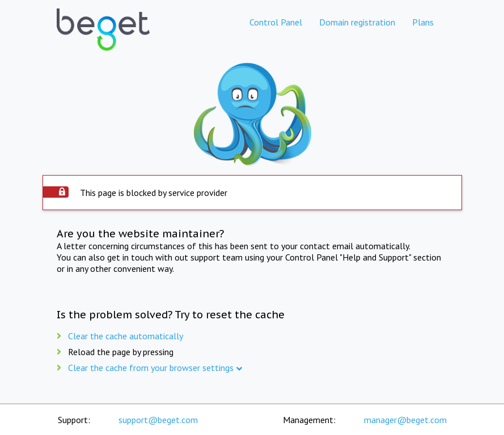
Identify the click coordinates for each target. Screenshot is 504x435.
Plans (423, 22)
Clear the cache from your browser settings (151, 368)
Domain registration (357, 22)
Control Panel (276, 22)
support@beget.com (158, 420)
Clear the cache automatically (126, 336)
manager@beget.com (405, 420)
